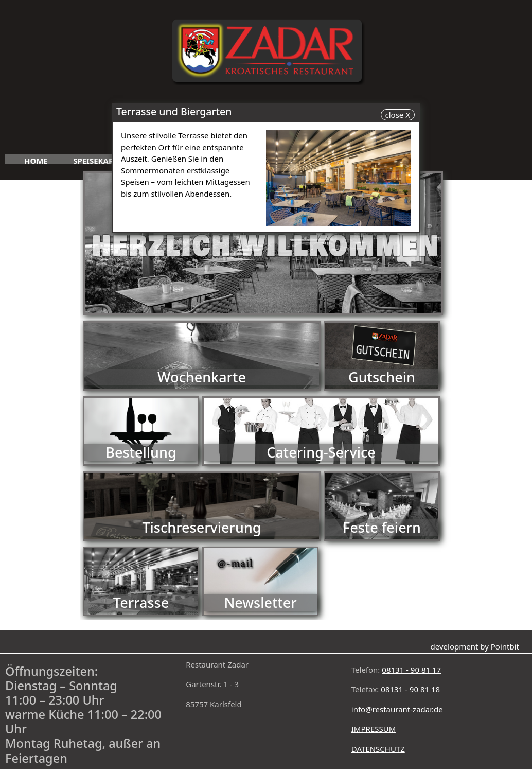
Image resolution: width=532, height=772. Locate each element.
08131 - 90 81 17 (411, 670)
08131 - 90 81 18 (410, 689)
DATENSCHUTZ (378, 749)
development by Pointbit (475, 646)
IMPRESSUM (374, 729)
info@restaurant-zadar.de (397, 709)
